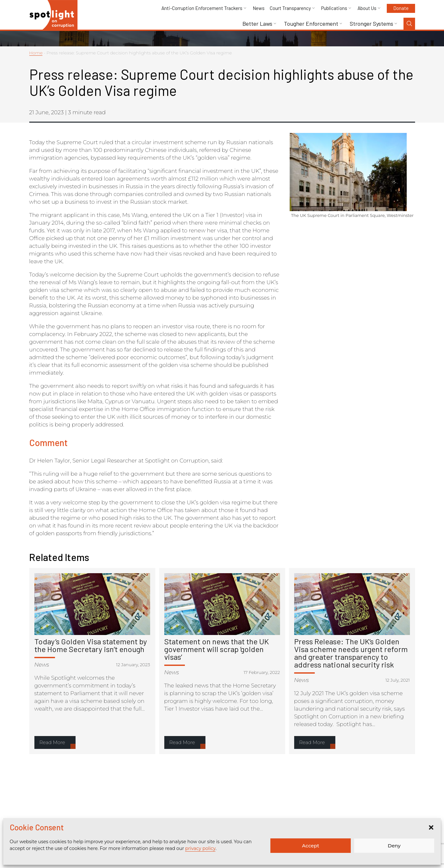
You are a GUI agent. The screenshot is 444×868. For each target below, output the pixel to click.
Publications (334, 8)
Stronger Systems (372, 24)
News (259, 8)
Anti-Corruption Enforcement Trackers (202, 8)
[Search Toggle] (409, 24)
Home (36, 53)
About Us (367, 8)
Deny (394, 846)
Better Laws (257, 24)
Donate (401, 8)
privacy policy (200, 848)
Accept (310, 846)
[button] (431, 827)
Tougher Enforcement (311, 24)
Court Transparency (290, 8)
